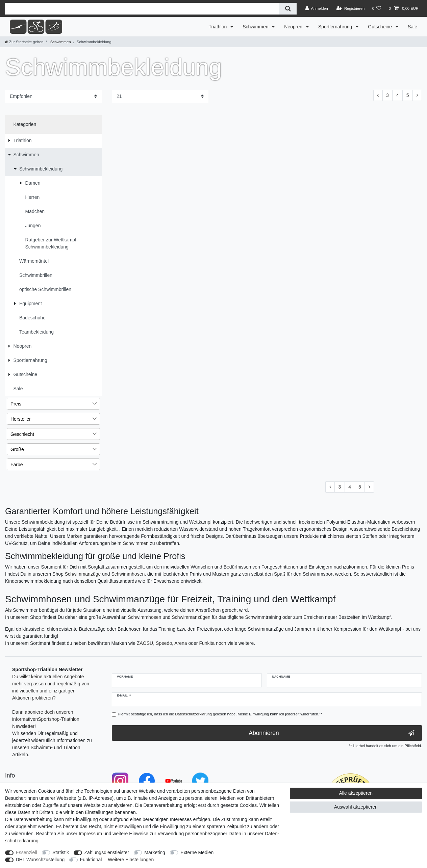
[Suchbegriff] (142, 9)
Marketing (155, 852)
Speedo (164, 643)
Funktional (91, 860)
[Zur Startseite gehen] (24, 42)
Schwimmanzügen (191, 617)
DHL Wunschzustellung (40, 860)
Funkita (207, 643)
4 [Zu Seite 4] (398, 95)
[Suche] (288, 9)
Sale (412, 27)
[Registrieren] (350, 8)
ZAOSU (145, 643)
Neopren (294, 27)
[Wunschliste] (376, 8)
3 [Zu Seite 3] (387, 95)
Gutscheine (381, 27)
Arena (181, 643)
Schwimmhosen (128, 574)
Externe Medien (197, 852)
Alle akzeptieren (356, 793)
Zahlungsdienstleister (107, 852)
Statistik (61, 852)
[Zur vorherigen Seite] (378, 96)
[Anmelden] (317, 8)
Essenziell (27, 852)
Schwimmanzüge (83, 574)
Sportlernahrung (336, 27)
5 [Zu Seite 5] (408, 95)
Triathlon (218, 27)
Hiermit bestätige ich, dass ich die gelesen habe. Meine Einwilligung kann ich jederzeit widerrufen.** (220, 714)
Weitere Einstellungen (131, 860)
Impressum (90, 834)
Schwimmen (256, 27)
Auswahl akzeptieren (356, 807)
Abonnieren (332, 733)
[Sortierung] (53, 96)
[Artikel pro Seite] (160, 96)
